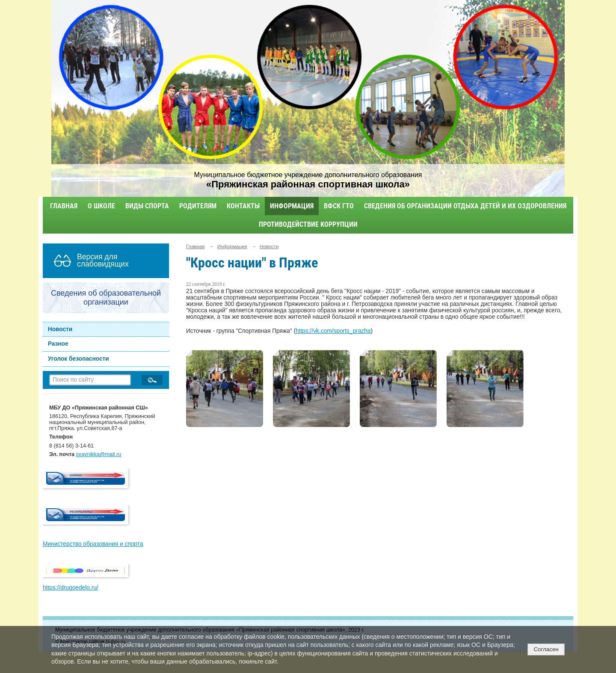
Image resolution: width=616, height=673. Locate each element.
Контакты (243, 206)
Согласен (546, 649)
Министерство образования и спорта (93, 544)
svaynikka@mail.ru (99, 454)
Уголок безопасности (78, 359)
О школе (101, 206)
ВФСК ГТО (339, 206)
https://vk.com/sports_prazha (333, 331)
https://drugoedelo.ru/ (71, 588)
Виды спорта (147, 206)
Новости (60, 329)
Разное (58, 344)
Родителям (198, 206)
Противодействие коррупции (308, 224)
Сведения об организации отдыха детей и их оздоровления (465, 206)
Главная (64, 206)
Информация (292, 206)
